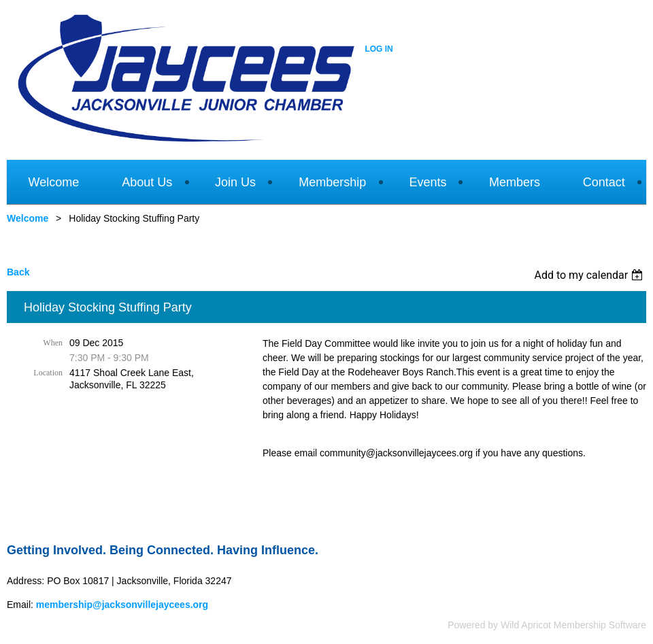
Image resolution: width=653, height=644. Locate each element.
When (53, 343)
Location (48, 373)
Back (18, 272)
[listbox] (590, 275)
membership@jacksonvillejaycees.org (122, 605)
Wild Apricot (526, 625)
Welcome (28, 218)
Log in (379, 49)
